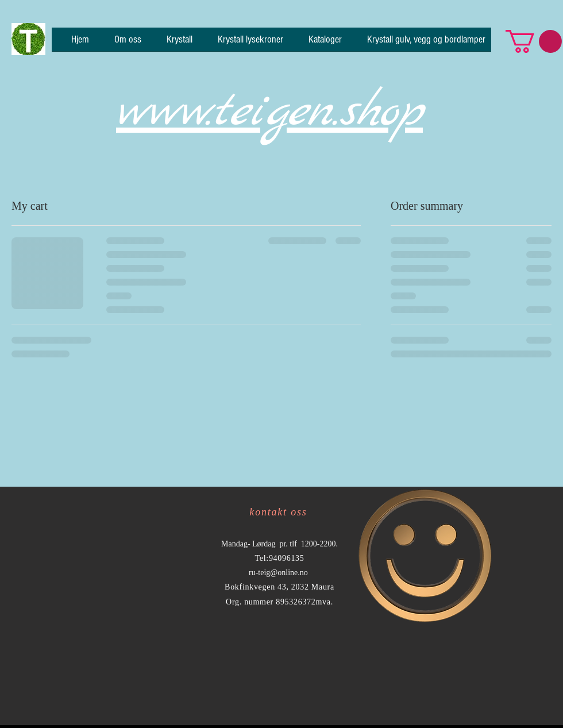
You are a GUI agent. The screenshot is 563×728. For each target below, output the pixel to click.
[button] (534, 41)
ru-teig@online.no (278, 573)
